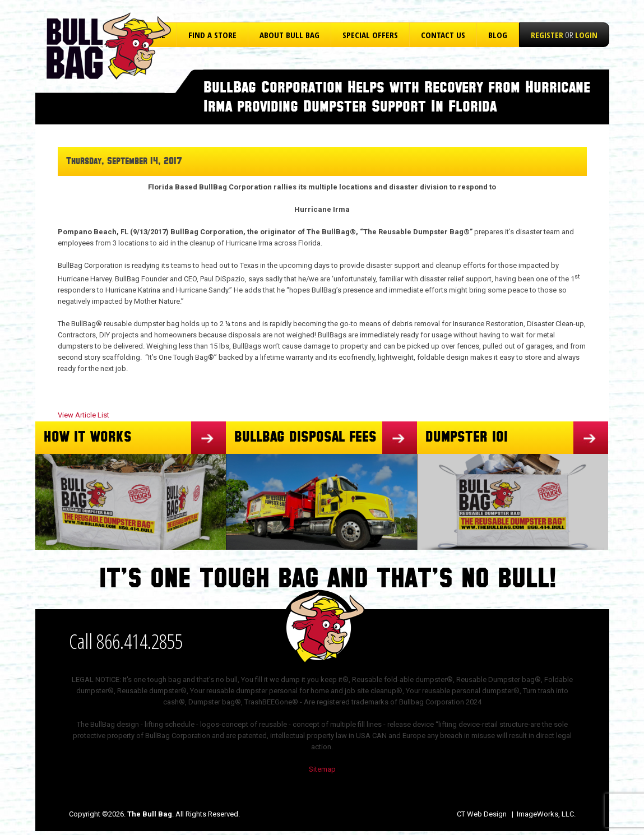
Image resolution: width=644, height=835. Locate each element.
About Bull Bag (289, 35)
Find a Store (212, 35)
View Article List (84, 415)
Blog (498, 35)
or (564, 35)
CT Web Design (482, 814)
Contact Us (443, 35)
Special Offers (370, 35)
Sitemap (322, 769)
